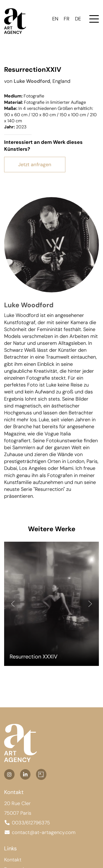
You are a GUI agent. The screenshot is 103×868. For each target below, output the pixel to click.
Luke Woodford (32, 81)
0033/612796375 (31, 823)
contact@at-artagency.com (44, 832)
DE (78, 19)
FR (67, 19)
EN (55, 19)
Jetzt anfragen (35, 165)
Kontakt (13, 860)
